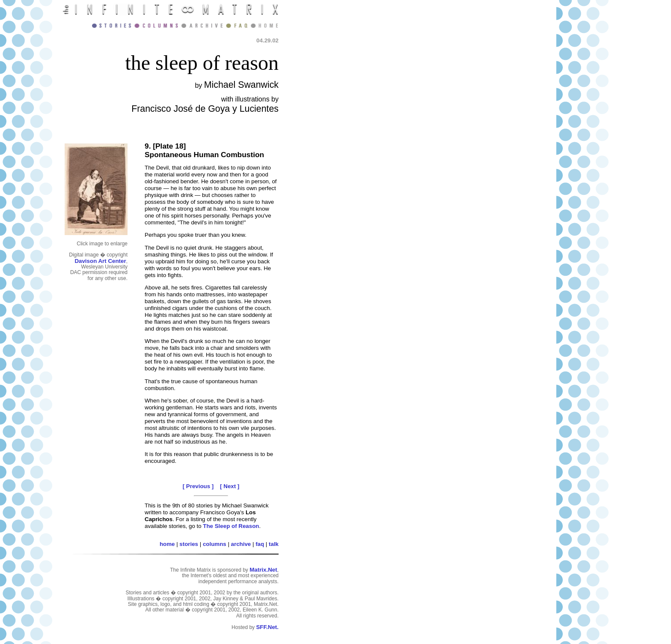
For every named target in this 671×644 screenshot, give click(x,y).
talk (274, 544)
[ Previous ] (198, 486)
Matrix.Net (263, 570)
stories (189, 544)
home (167, 544)
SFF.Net (266, 627)
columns (215, 544)
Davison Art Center (100, 261)
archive (241, 544)
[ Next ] (230, 486)
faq (260, 544)
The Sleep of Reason (231, 526)
